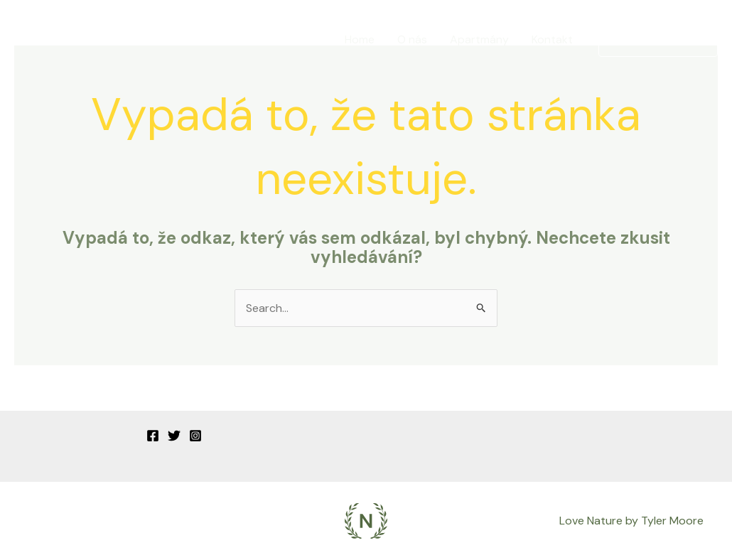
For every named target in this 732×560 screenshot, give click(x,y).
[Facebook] (153, 436)
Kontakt (552, 39)
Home (360, 39)
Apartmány (479, 39)
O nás (412, 39)
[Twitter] (174, 436)
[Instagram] (195, 436)
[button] (658, 40)
